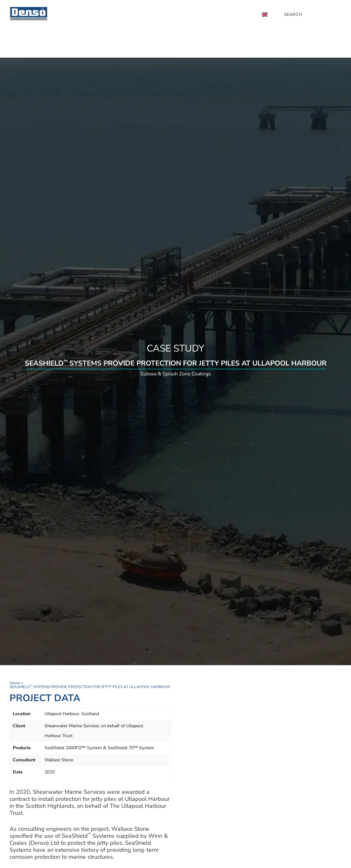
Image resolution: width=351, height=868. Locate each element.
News (152, 14)
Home (128, 43)
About (243, 14)
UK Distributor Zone (285, 43)
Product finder (161, 43)
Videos (217, 14)
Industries (240, 43)
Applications (204, 43)
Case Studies (184, 14)
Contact (327, 43)
